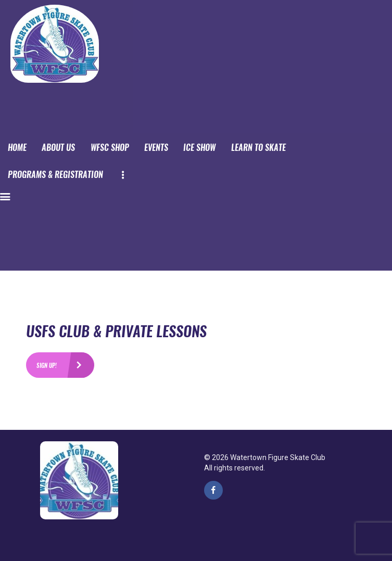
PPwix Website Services (113, 523)
